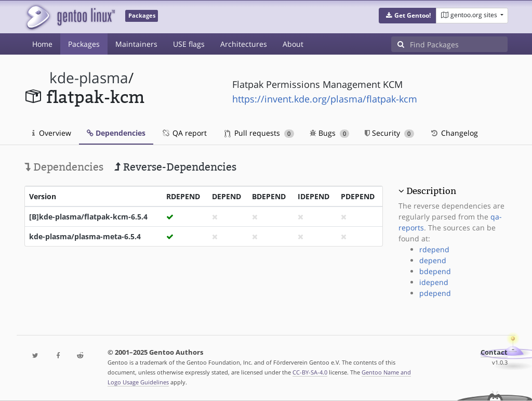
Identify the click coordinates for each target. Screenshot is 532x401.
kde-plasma (89, 78)
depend (433, 260)
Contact (494, 352)
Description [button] (431, 191)
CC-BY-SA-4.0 (310, 372)
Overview (52, 133)
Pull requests (259, 133)
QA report (184, 133)
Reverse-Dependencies (175, 167)
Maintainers (136, 44)
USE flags (189, 44)
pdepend (435, 293)
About (293, 44)
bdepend (435, 271)
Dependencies (116, 133)
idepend (434, 282)
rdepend (434, 249)
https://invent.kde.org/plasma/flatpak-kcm (325, 99)
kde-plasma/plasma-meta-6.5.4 (85, 236)
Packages (84, 44)
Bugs (330, 133)
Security (389, 133)
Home (42, 44)
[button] (408, 16)
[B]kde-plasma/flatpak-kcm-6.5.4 (88, 217)
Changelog (454, 133)
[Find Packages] (459, 44)
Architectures (244, 44)
